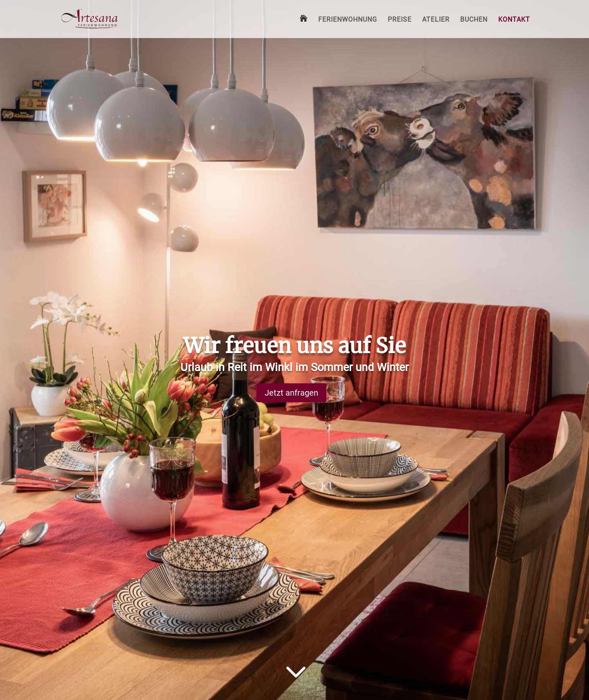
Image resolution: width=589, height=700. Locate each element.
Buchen (474, 20)
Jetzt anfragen (291, 393)
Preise (400, 20)
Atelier (436, 20)
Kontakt (514, 20)
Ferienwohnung (348, 20)
